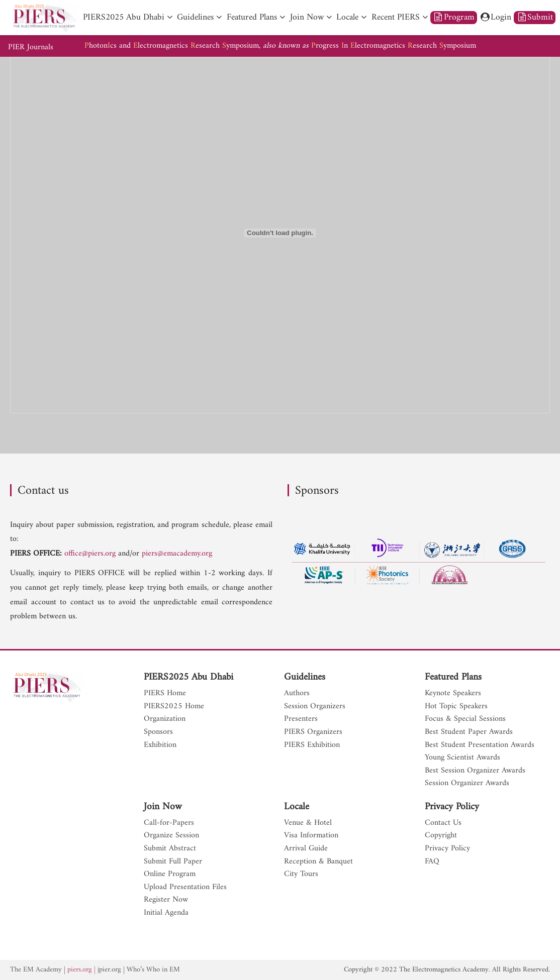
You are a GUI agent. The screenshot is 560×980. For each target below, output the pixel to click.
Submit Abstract (170, 849)
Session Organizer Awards (467, 784)
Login (496, 17)
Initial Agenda (166, 913)
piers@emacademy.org (177, 554)
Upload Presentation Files (185, 888)
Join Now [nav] (307, 17)
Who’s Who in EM (153, 970)
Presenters (301, 719)
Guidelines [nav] (195, 17)
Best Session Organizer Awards (475, 771)
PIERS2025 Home (174, 707)
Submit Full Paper (173, 862)
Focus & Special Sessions (465, 719)
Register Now (166, 900)
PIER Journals (31, 47)
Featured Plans (453, 678)
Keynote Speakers (453, 694)
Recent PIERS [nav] (396, 17)
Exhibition (160, 745)
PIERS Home (165, 694)
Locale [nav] (347, 17)
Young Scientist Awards (462, 758)
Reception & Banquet (318, 862)
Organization (165, 719)
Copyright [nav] (441, 836)
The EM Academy (36, 970)
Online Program (170, 875)
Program (453, 17)
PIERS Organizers (313, 732)
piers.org (80, 970)
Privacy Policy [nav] (447, 849)
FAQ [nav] (432, 862)
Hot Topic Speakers (456, 707)
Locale (297, 807)
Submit (535, 17)
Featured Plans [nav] (252, 17)
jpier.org (109, 970)
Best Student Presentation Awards (480, 745)
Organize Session (171, 836)
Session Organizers (315, 707)
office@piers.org (90, 554)
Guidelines (305, 678)
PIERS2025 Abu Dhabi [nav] (124, 17)
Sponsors (158, 732)
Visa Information (311, 836)
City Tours (301, 875)
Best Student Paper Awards (469, 732)
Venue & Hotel (308, 823)
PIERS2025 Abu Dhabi (189, 678)
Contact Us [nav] (443, 823)
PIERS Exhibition (312, 745)
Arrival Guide (306, 849)
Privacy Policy (452, 807)
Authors (297, 694)
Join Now (163, 807)
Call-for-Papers (169, 823)
